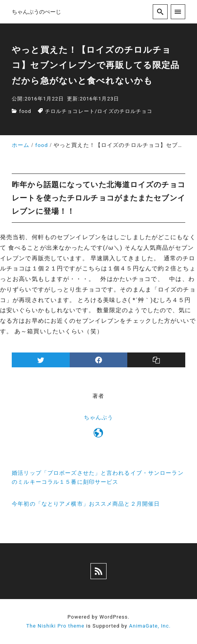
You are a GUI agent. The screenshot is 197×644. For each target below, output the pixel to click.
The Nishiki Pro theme (55, 626)
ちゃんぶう (99, 418)
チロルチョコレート (70, 111)
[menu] (178, 12)
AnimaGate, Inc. (150, 626)
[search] (160, 12)
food (25, 111)
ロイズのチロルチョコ (125, 111)
